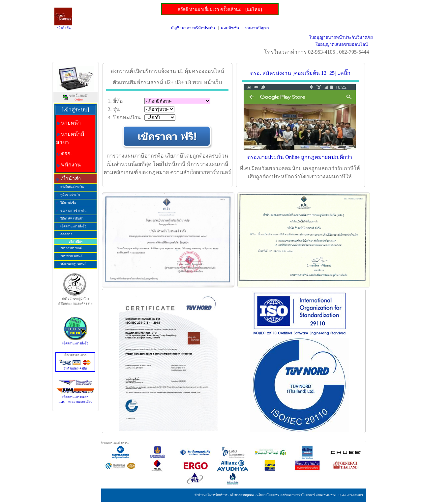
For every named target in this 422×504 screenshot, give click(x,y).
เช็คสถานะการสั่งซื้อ (75, 342)
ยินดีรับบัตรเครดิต (75, 367)
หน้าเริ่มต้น (63, 28)
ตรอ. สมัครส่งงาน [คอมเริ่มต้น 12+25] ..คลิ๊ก (301, 73)
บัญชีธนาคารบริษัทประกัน (193, 28)
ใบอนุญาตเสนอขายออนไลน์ (342, 44)
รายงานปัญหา (257, 28)
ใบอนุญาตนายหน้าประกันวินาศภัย (341, 37)
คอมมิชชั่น (230, 28)
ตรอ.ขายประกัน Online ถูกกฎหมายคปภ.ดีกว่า (300, 157)
